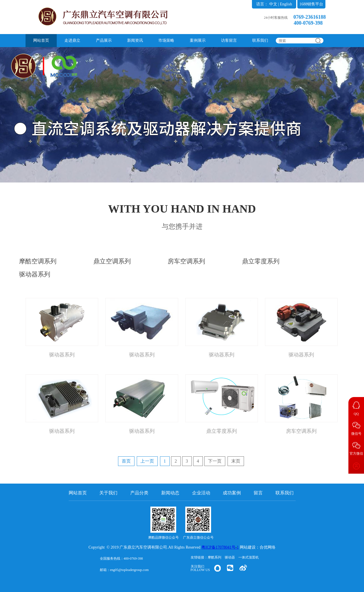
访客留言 (229, 40)
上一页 (147, 461)
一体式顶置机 (249, 557)
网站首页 (41, 40)
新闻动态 (170, 493)
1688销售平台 (311, 4)
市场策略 (166, 40)
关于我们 (108, 493)
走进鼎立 (72, 40)
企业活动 (201, 493)
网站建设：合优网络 (258, 547)
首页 (126, 461)
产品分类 (139, 493)
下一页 (215, 461)
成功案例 (232, 493)
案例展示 (198, 40)
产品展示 (104, 40)
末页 (236, 461)
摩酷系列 (214, 557)
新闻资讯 (135, 40)
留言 (258, 493)
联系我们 (260, 40)
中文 (273, 4)
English (286, 4)
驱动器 (230, 557)
